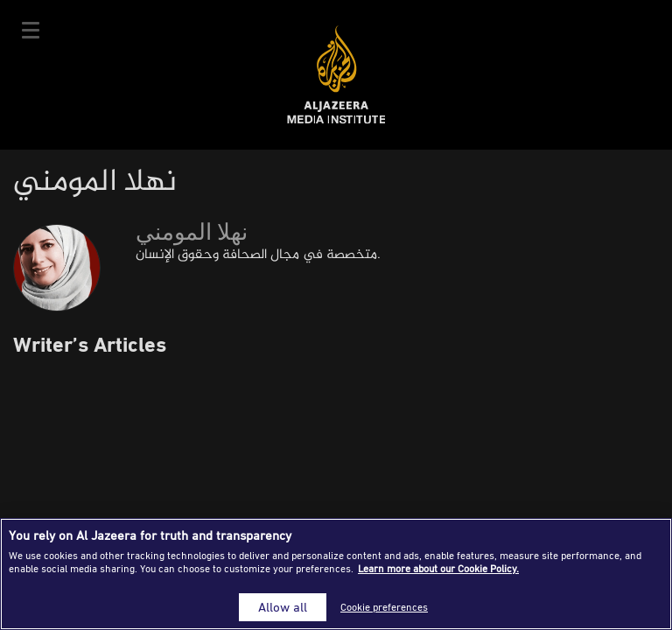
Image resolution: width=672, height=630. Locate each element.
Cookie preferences (384, 607)
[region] (336, 574)
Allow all (283, 607)
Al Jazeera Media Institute (336, 75)
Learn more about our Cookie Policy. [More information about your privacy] (438, 568)
